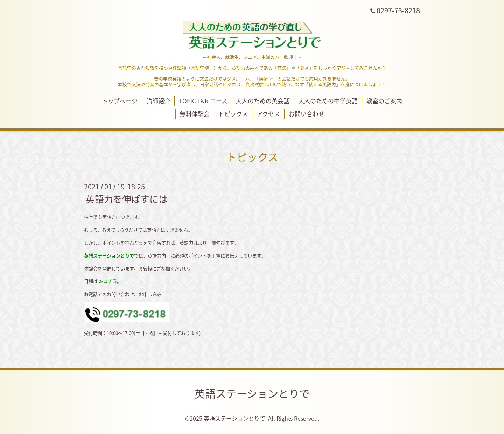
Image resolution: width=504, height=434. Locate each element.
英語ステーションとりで (252, 393)
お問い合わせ (307, 114)
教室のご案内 (384, 101)
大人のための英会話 (263, 101)
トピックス (233, 114)
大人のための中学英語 (328, 101)
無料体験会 (195, 114)
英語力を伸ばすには (127, 199)
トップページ (120, 101)
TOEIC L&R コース (203, 101)
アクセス (268, 114)
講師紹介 (158, 101)
